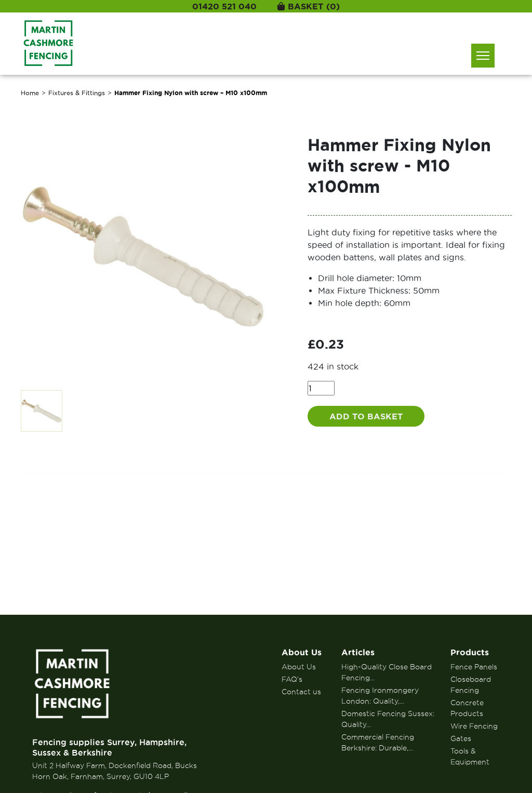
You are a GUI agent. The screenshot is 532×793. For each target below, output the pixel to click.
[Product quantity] (321, 388)
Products (470, 652)
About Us (302, 652)
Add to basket (366, 416)
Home (30, 93)
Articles (358, 652)
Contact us (301, 692)
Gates (461, 738)
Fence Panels (474, 667)
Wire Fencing (474, 726)
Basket (309, 6)
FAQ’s (292, 679)
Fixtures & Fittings (77, 93)
